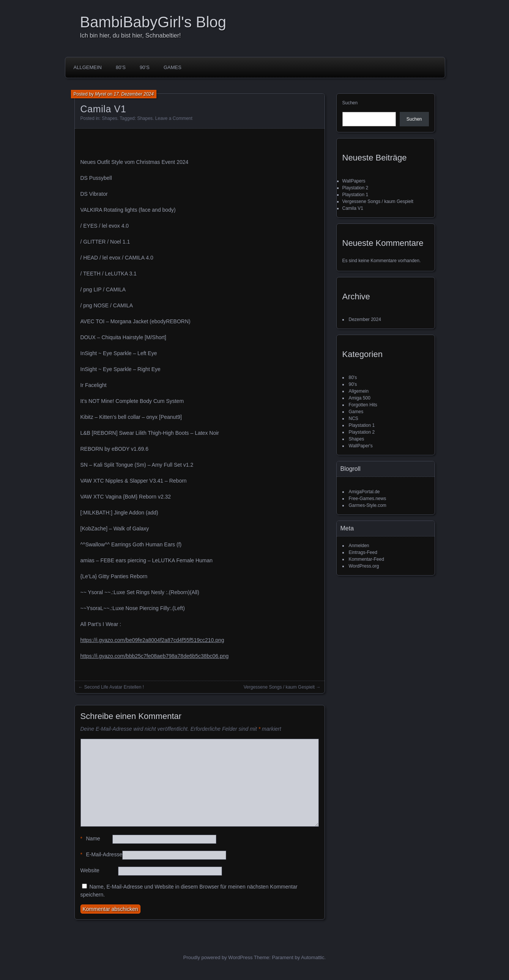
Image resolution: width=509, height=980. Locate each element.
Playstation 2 (355, 188)
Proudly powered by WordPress (218, 957)
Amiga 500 (360, 398)
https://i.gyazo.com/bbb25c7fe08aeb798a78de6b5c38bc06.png (155, 656)
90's (353, 384)
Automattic (313, 957)
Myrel (100, 94)
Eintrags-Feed (363, 552)
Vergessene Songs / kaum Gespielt (279, 687)
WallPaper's (361, 446)
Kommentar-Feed (366, 559)
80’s (121, 67)
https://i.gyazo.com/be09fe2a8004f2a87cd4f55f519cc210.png (152, 640)
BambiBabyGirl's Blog (153, 22)
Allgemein (88, 67)
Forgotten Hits (363, 405)
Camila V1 (353, 208)
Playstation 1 (355, 195)
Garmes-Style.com (368, 505)
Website (90, 870)
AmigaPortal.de (364, 492)
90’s (145, 67)
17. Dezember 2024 (134, 94)
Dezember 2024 (365, 319)
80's (353, 378)
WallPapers (354, 181)
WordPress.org (364, 566)
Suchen (350, 103)
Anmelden (359, 546)
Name (90, 839)
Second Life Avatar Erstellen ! (114, 687)
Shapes (110, 118)
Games (173, 67)
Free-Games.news (368, 499)
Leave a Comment (174, 118)
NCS (354, 418)
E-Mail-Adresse (102, 855)
